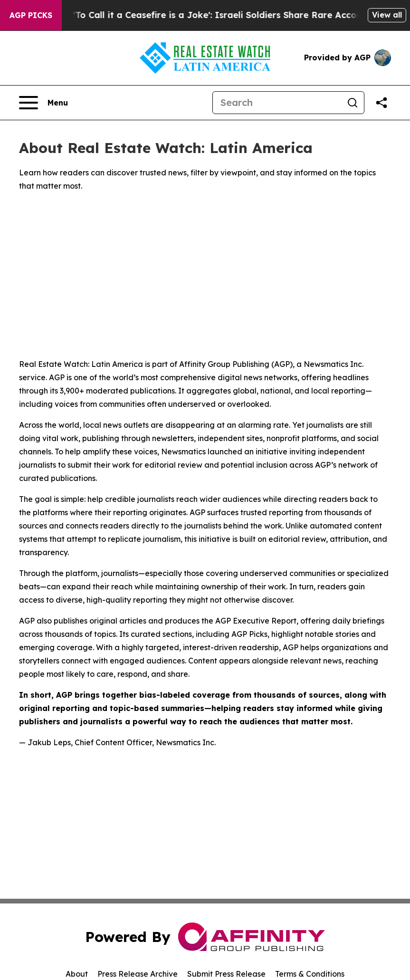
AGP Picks (31, 15)
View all (387, 15)
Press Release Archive (138, 974)
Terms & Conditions (310, 974)
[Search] (277, 103)
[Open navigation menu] (43, 103)
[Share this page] (381, 103)
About (77, 974)
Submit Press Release (226, 974)
